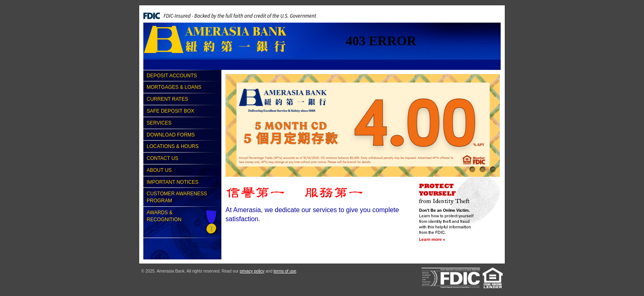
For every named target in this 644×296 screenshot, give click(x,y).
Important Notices (172, 182)
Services (159, 123)
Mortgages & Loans (174, 87)
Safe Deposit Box (170, 111)
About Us (159, 170)
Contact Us (162, 158)
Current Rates (167, 99)
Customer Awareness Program (177, 197)
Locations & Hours (172, 146)
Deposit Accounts (172, 76)
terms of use (285, 271)
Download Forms (171, 135)
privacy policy (252, 271)
